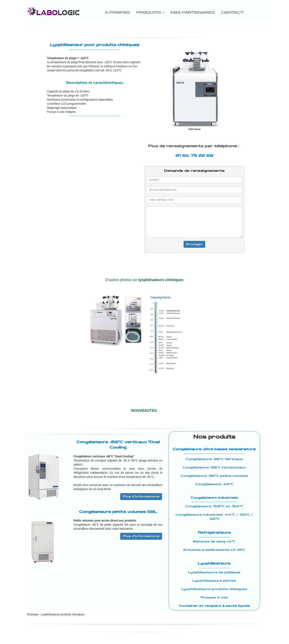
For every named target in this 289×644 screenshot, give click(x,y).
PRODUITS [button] (150, 13)
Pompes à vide (214, 597)
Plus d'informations (141, 496)
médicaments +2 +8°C (225, 550)
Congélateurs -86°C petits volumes (214, 476)
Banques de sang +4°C (214, 541)
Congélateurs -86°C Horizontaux (214, 467)
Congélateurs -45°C (214, 484)
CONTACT (232, 13)
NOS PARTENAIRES (193, 13)
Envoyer (194, 244)
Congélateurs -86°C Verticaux (214, 459)
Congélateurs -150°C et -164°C (214, 506)
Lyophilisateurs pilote (213, 581)
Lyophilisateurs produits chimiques (214, 589)
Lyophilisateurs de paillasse (214, 572)
